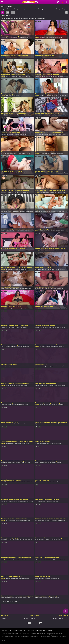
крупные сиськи (16, 366)
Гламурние (17, 9)
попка (16, 424)
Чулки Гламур (33, 9)
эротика (55, 134)
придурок (28, 269)
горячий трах (23, 559)
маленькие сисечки (22, 327)
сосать (51, 134)
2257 (32, 631)
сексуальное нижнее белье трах (18, 540)
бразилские (25, 192)
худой (62, 366)
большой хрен (54, 308)
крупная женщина (60, 520)
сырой (14, 57)
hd (36, 211)
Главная (3, 6)
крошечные (39, 76)
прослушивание (40, 462)
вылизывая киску (61, 559)
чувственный (48, 57)
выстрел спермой (6, 462)
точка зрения (62, 250)
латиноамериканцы (24, 38)
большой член (39, 308)
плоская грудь (44, 366)
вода (10, 366)
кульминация (19, 308)
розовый (63, 327)
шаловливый (5, 38)
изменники (21, 424)
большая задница (18, 231)
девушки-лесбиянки (17, 211)
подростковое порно (55, 327)
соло (18, 57)
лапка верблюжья (12, 327)
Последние (13, 12)
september (17, 96)
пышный (61, 154)
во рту (26, 385)
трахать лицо (45, 134)
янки (57, 289)
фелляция (58, 443)
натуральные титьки (17, 192)
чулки (14, 578)
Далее (41, 624)
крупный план (62, 269)
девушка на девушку (17, 482)
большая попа (21, 115)
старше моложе (18, 462)
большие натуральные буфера (43, 115)
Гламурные (25, 9)
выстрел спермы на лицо (26, 289)
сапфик (8, 173)
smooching (13, 173)
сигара (14, 405)
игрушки (52, 211)
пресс (27, 405)
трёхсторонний (21, 250)
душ (41, 154)
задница (4, 424)
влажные (54, 57)
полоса (58, 366)
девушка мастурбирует (8, 598)
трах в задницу (6, 540)
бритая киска (55, 462)
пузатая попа (16, 501)
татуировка (49, 269)
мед (53, 424)
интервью (49, 173)
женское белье (49, 96)
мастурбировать (11, 134)
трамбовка (9, 559)
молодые (61, 211)
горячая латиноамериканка (9, 308)
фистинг (26, 57)
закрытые (27, 598)
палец (25, 134)
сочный (17, 38)
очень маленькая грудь (50, 559)
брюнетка (43, 250)
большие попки (59, 38)
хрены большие (40, 559)
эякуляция (50, 482)
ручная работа (48, 231)
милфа (8, 96)
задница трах (49, 501)
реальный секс (56, 173)
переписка (38, 134)
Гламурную (41, 9)
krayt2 (12, 96)
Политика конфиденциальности (43, 631)
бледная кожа (19, 134)
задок (37, 385)
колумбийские (59, 424)
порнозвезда (30, 501)
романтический (10, 76)
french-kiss (23, 173)
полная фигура (60, 405)
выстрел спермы (54, 250)
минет (24, 154)
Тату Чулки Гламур (61, 9)
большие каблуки (54, 598)
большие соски (40, 289)
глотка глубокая (62, 134)
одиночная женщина (19, 598)
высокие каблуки (44, 443)
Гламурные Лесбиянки (7, 9)
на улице (63, 192)
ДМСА (28, 631)
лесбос (55, 96)
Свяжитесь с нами (7, 631)
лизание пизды (26, 231)
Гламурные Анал (50, 9)
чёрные (42, 57)
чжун (60, 462)
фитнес (54, 231)
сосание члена (10, 424)
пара (57, 347)
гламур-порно (39, 327)
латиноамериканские (58, 76)
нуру (13, 462)
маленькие (5, 405)
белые (42, 231)
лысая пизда (48, 462)
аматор (21, 57)
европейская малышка (43, 211)
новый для (9, 385)
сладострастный (26, 76)
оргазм (57, 211)
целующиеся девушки (28, 211)
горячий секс (16, 559)
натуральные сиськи (55, 192)
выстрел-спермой (61, 231)
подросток (55, 269)
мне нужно (22, 385)
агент (37, 578)
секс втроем (18, 76)
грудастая (12, 38)
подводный (5, 366)
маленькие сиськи (12, 115)
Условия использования (19, 631)
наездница (43, 173)
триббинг (42, 96)
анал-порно (46, 327)
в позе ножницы (62, 96)
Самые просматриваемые (8, 12)
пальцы (4, 134)
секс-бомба (63, 173)
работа (41, 578)
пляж (22, 366)
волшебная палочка (11, 269)
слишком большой (51, 520)
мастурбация (46, 154)
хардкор (46, 385)
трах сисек (29, 540)
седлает (28, 154)
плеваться (27, 115)
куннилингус (10, 154)
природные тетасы (45, 192)
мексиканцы (13, 250)
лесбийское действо (55, 540)
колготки (4, 154)
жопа (41, 405)
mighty (18, 173)
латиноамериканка (47, 76)
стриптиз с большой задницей (47, 38)
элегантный (54, 115)
